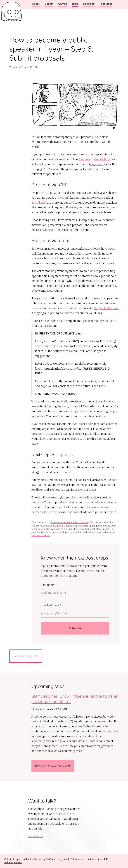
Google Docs (102, 159)
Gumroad (69, 526)
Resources (106, 4)
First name (49, 585)
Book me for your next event (53, 766)
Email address (51, 605)
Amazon (59, 526)
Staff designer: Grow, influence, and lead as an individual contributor (75, 699)
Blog (75, 4)
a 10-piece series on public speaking (70, 522)
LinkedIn (9, 863)
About (36, 4)
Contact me (36, 836)
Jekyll (66, 859)
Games (63, 4)
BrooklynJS (39, 203)
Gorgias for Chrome (106, 308)
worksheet (97, 164)
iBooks (81, 526)
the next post (52, 512)
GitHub (18, 863)
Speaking (89, 4)
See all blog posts (28, 656)
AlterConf (63, 198)
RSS (106, 859)
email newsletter (94, 859)
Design (49, 4)
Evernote (85, 159)
